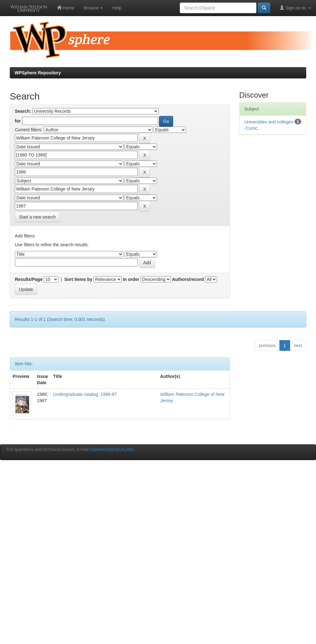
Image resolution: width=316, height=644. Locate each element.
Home (66, 8)
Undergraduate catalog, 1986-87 (85, 394)
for (18, 121)
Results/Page (29, 279)
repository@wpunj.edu (112, 449)
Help (117, 8)
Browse (94, 8)
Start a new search (37, 217)
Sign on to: (295, 8)
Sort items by (78, 279)
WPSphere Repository (38, 73)
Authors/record (188, 279)
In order (131, 279)
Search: (23, 111)
